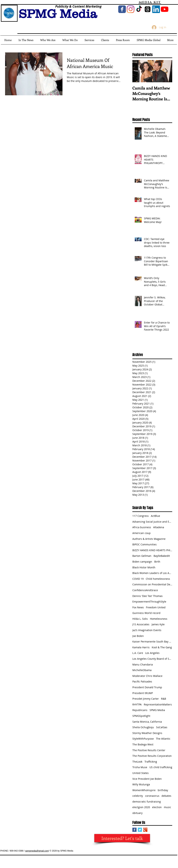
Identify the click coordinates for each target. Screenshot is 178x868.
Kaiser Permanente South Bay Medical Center (152, 642)
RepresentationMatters (158, 704)
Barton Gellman (142, 556)
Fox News (138, 607)
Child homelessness (158, 579)
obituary (137, 813)
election (157, 807)
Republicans (140, 710)
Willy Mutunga (141, 784)
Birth (157, 562)
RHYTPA (137, 704)
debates (166, 796)
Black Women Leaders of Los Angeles (152, 573)
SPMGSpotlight (141, 716)
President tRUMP (143, 693)
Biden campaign (142, 562)
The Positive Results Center (149, 750)
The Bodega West (143, 744)
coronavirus (152, 796)
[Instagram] (131, 9)
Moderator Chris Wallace (147, 676)
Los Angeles (152, 653)
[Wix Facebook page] (122, 9)
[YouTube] (165, 9)
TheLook (137, 762)
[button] (149, 40)
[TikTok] (139, 9)
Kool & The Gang (162, 647)
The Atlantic (163, 739)
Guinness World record (146, 613)
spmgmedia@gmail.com (37, 851)
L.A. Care (138, 653)
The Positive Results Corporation (152, 756)
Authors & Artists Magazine (149, 539)
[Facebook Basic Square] (134, 830)
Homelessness (159, 619)
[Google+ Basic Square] (145, 830)
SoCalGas (162, 727)
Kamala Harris (141, 647)
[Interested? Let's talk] (122, 838)
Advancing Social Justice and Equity (152, 522)
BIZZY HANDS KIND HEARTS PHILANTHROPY (152, 550)
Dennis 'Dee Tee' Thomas (147, 596)
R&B (164, 699)
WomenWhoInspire (144, 790)
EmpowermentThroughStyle (149, 602)
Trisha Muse (140, 767)
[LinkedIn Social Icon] (156, 9)
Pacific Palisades (142, 681)
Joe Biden (138, 636)
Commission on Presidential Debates (152, 584)
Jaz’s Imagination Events (147, 630)
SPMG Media (157, 710)
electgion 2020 (141, 807)
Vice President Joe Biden (147, 779)
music (167, 807)
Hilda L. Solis (140, 619)
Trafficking (151, 762)
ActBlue (155, 516)
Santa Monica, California (147, 722)
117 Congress (141, 516)
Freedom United (156, 607)
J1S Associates (141, 624)
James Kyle (158, 624)
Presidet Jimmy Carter (146, 699)
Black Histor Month (144, 567)
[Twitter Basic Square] (140, 830)
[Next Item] (166, 71)
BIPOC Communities (145, 544)
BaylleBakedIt (162, 556)
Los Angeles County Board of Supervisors (152, 659)
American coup (142, 533)
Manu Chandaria (143, 664)
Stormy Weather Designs (147, 733)
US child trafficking (161, 767)
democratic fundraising (147, 802)
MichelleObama (142, 670)
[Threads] (148, 9)
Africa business (142, 527)
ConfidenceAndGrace (145, 590)
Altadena (159, 527)
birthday (163, 790)
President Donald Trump (147, 687)
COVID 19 (138, 579)
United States (141, 773)
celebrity (138, 796)
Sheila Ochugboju (143, 727)
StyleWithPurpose (143, 739)
